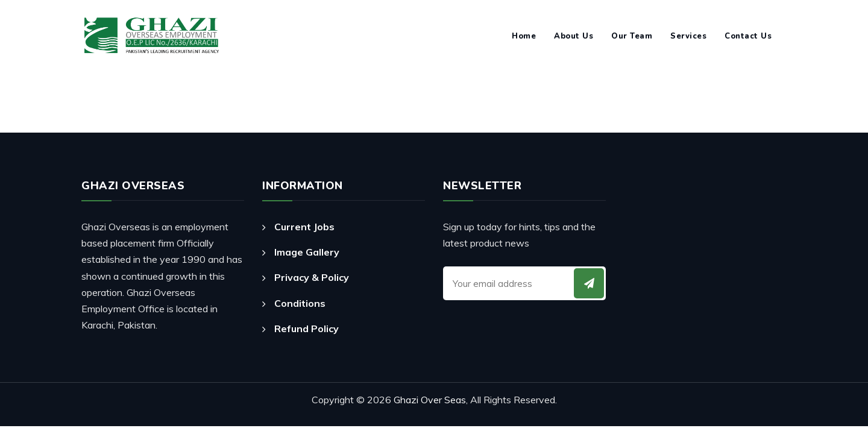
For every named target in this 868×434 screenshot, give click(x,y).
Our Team (632, 36)
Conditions (300, 303)
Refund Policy (307, 329)
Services (688, 36)
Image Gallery (307, 252)
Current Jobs (304, 227)
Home (524, 36)
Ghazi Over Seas (430, 400)
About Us (574, 36)
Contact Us (748, 36)
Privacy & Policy (312, 277)
